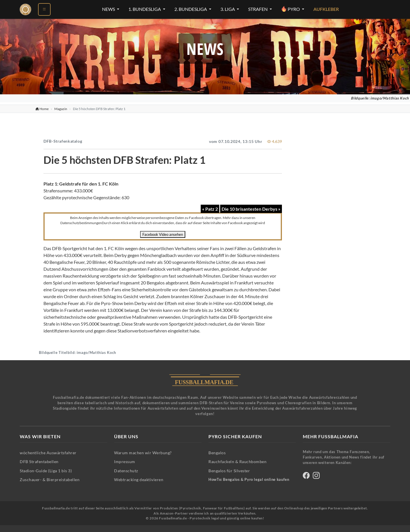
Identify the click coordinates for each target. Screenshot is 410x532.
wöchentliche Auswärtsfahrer (48, 453)
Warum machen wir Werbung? (143, 453)
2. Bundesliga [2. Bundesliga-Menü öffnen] (191, 9)
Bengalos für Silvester (229, 471)
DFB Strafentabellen (39, 462)
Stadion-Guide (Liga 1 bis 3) (46, 471)
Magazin (61, 109)
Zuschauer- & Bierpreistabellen (50, 480)
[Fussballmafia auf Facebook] (306, 476)
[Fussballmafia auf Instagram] (316, 476)
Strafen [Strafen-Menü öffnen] (258, 9)
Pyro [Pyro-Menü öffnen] (291, 9)
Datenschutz (126, 471)
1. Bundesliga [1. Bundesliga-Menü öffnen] (145, 9)
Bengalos (217, 453)
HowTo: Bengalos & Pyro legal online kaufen (249, 480)
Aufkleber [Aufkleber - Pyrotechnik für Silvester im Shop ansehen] (326, 9)
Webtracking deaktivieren (139, 480)
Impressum (125, 462)
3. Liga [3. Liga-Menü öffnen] (228, 9)
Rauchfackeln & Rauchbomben (237, 462)
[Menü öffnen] (44, 9)
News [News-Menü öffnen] (109, 9)
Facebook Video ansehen (163, 234)
